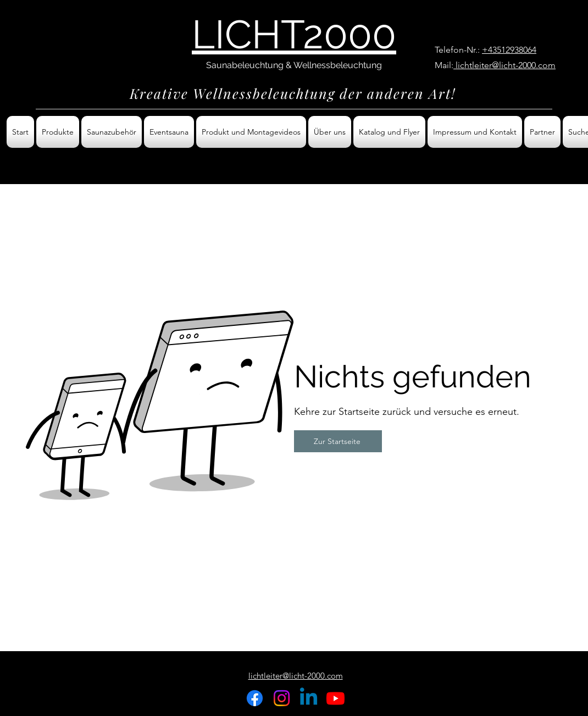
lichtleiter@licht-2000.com (504, 65)
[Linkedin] (309, 698)
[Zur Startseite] (338, 441)
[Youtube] (335, 698)
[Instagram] (282, 698)
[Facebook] (255, 698)
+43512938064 (509, 50)
